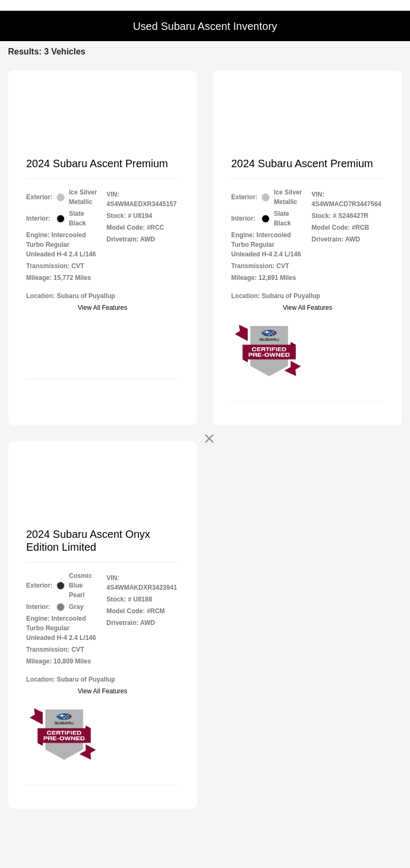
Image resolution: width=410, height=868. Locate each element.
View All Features (103, 308)
